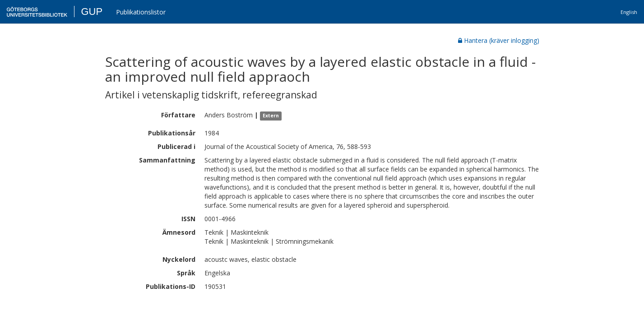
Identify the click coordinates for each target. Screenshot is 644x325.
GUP (92, 12)
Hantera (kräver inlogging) (499, 40)
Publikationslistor (141, 12)
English (629, 12)
